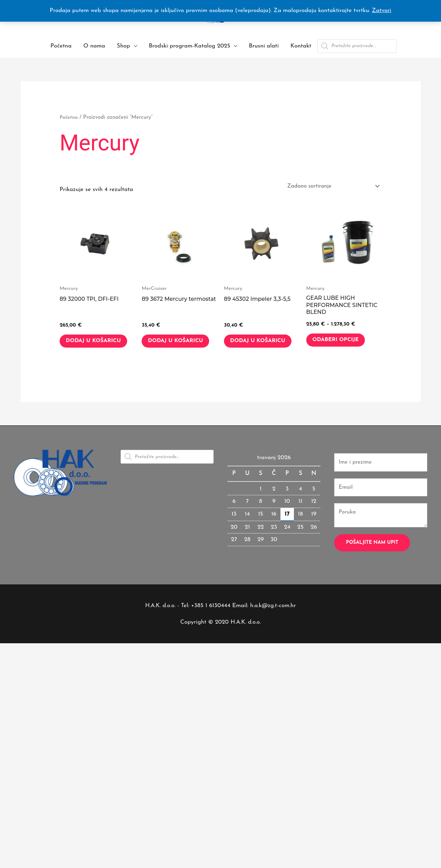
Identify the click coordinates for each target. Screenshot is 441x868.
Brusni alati (264, 46)
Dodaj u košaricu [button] (84, 346)
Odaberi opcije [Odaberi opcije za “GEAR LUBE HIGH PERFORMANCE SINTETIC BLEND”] (341, 342)
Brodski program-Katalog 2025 (189, 46)
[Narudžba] (329, 186)
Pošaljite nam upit (372, 556)
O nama (94, 46)
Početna (61, 46)
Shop (124, 46)
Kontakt (301, 46)
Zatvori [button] (381, 10)
